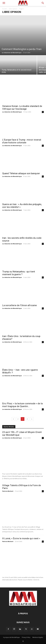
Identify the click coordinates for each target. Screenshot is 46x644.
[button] (4, 3)
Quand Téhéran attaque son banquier (21, 173)
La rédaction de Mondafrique (12, 53)
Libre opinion (13, 9)
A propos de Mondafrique (11, 637)
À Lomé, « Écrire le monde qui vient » (21, 538)
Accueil (4, 9)
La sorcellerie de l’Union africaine (19, 305)
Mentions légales (38, 637)
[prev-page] (13, 419)
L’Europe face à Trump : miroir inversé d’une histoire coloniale (22, 141)
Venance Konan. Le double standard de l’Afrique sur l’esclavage (22, 108)
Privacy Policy (26, 637)
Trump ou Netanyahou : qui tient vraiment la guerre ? (19, 273)
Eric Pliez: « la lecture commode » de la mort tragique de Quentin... (22, 405)
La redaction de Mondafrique (12, 409)
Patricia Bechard (8, 491)
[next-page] (32, 419)
